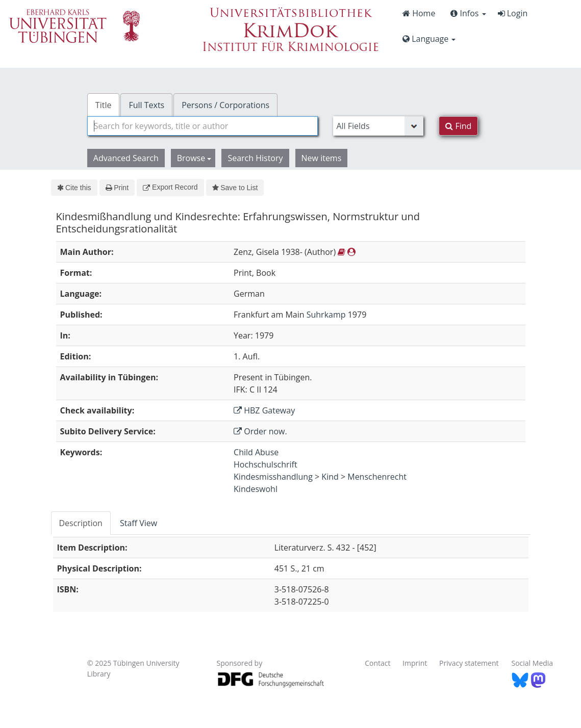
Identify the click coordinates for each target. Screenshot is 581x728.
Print (117, 188)
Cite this (74, 188)
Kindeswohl (256, 489)
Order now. (260, 431)
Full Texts (146, 105)
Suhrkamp (326, 315)
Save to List (235, 188)
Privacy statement (469, 663)
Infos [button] (468, 13)
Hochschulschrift (266, 464)
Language (429, 39)
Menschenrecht (377, 477)
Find (458, 126)
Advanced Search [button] (126, 158)
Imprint (415, 663)
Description (81, 523)
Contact (377, 663)
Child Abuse (256, 452)
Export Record (170, 187)
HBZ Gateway (264, 410)
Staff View (138, 523)
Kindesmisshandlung (273, 477)
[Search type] (378, 126)
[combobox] (203, 126)
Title (104, 105)
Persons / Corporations (225, 105)
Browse (194, 158)
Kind (330, 477)
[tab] (81, 523)
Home (419, 13)
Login (513, 13)
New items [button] (322, 158)
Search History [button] (255, 158)
